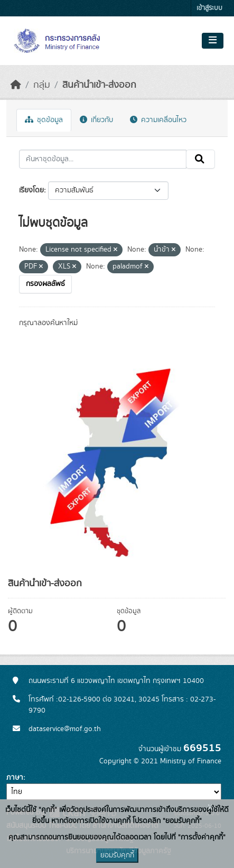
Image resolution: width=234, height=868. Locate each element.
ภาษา (15, 778)
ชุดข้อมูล (44, 120)
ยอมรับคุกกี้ (117, 855)
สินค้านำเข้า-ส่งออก (99, 85)
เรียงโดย (31, 190)
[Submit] (200, 159)
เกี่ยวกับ (96, 120)
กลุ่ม (42, 85)
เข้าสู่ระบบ (209, 8)
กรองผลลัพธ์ (45, 284)
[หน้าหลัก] (16, 85)
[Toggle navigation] (213, 41)
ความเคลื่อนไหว (158, 120)
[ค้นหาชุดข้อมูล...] (103, 159)
